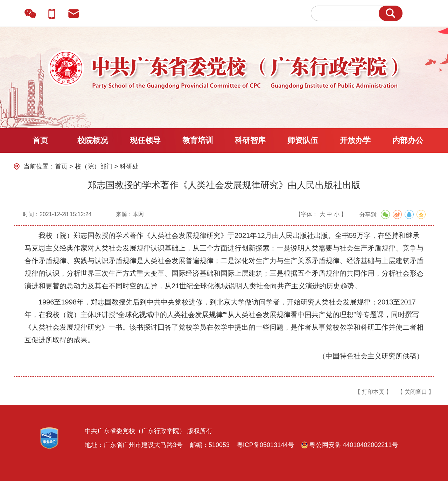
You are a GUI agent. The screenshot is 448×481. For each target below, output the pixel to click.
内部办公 (408, 140)
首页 (40, 140)
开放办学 (355, 140)
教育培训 (198, 140)
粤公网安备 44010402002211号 (349, 445)
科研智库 (250, 140)
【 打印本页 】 (373, 392)
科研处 (129, 166)
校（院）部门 (94, 166)
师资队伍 (303, 140)
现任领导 (145, 140)
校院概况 (93, 140)
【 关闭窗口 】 (416, 392)
